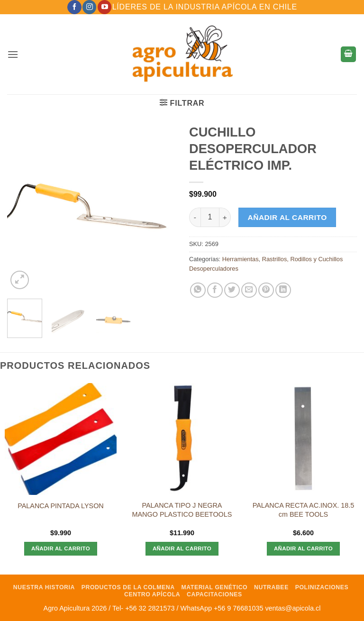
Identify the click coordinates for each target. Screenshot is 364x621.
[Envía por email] (249, 290)
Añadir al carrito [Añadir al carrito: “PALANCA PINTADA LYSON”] (61, 548)
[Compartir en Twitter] (232, 290)
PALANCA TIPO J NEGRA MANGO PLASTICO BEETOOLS (182, 510)
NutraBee (271, 587)
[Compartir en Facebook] (215, 290)
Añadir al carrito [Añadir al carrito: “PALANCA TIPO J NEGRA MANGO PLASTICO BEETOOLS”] (182, 548)
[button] (13, 54)
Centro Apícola (152, 594)
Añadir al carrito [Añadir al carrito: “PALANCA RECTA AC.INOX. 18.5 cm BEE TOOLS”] (303, 548)
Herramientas (241, 259)
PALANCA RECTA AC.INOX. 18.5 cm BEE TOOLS (304, 510)
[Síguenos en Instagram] (89, 7)
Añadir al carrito (287, 217)
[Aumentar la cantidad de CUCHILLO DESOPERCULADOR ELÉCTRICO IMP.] (225, 217)
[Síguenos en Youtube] (105, 7)
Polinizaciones (322, 587)
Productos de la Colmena (128, 587)
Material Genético (214, 587)
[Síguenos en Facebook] (74, 7)
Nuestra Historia (44, 587)
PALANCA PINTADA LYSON (61, 506)
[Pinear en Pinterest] (266, 290)
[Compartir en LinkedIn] (283, 290)
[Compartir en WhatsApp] (198, 290)
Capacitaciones (214, 594)
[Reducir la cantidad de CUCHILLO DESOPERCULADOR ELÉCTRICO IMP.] (195, 217)
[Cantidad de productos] (210, 217)
